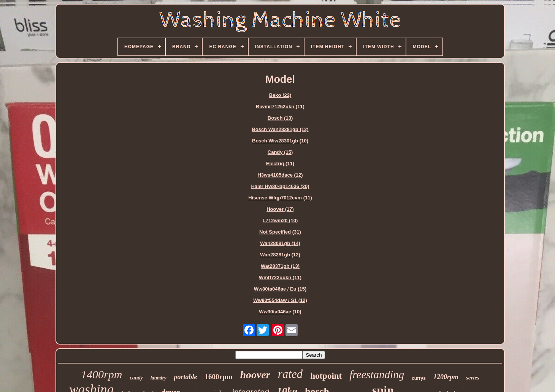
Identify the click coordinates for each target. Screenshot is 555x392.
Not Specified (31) (280, 232)
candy (136, 378)
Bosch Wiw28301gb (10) (280, 141)
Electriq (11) (280, 164)
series (473, 378)
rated (290, 374)
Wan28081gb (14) (280, 243)
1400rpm (101, 374)
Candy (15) (280, 152)
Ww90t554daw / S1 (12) (280, 300)
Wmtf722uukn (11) (280, 277)
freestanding (377, 375)
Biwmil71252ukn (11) (280, 107)
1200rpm (446, 377)
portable (186, 377)
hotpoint (326, 376)
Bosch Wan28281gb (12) (280, 129)
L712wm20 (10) (280, 220)
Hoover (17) (280, 209)
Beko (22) (280, 95)
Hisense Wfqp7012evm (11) (280, 198)
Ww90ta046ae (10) (280, 312)
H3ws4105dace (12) (280, 175)
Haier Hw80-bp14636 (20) (280, 186)
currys (419, 378)
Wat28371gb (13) (280, 266)
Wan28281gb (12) (280, 255)
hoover (255, 375)
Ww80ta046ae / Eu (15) (280, 289)
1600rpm (219, 377)
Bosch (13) (280, 118)
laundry (159, 378)
